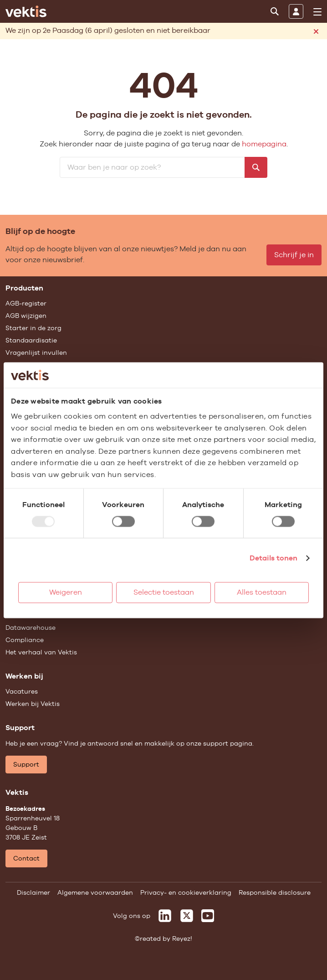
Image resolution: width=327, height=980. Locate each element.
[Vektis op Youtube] (208, 916)
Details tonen (273, 558)
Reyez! (182, 939)
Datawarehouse (31, 627)
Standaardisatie (31, 340)
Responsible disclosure (275, 892)
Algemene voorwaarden (95, 892)
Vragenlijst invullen (36, 353)
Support (26, 764)
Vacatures (22, 691)
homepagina (264, 144)
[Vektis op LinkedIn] (165, 916)
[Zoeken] (275, 11)
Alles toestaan (262, 592)
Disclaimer (33, 892)
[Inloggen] (296, 11)
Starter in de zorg (33, 328)
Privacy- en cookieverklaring (186, 892)
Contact (26, 858)
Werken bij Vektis (33, 704)
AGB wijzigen (26, 316)
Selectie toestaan (164, 592)
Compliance (25, 640)
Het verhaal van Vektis (41, 652)
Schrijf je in (294, 255)
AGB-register (26, 303)
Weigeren (66, 592)
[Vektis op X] (187, 916)
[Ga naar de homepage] (26, 11)
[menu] (317, 12)
